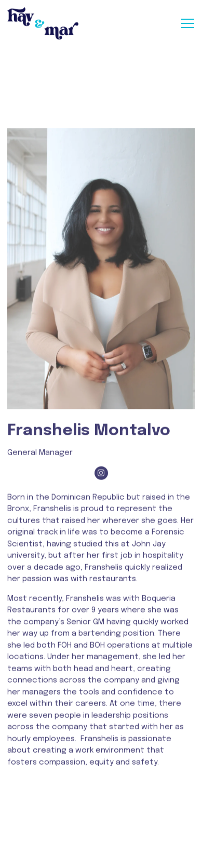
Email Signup (101, 856)
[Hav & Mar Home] (44, 23)
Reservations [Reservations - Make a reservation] (101, 831)
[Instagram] (101, 479)
